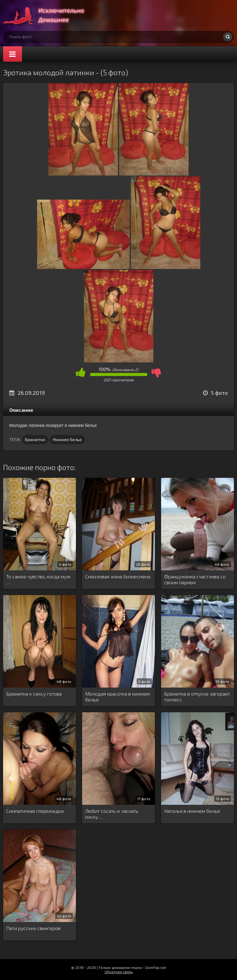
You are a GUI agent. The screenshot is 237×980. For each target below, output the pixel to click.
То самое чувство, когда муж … (38, 579)
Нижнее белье (67, 439)
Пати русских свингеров (33, 928)
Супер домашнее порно (49, 15)
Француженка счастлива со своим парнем (195, 579)
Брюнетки (35, 439)
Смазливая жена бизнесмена (118, 576)
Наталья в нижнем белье (192, 811)
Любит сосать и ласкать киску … (112, 814)
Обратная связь (119, 972)
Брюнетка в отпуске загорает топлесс (197, 697)
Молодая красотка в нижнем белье (118, 697)
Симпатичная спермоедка (35, 811)
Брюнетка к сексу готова (34, 694)
